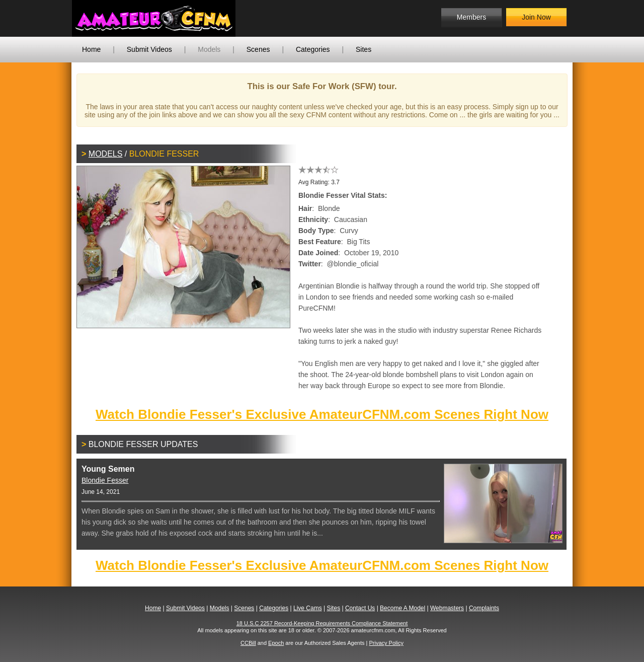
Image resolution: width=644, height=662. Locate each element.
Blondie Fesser (105, 480)
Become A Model (403, 608)
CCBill (248, 643)
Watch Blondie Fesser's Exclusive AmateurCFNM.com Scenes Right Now (322, 414)
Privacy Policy (386, 643)
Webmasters (447, 608)
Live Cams (308, 608)
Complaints (484, 608)
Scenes (258, 49)
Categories (313, 49)
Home (91, 49)
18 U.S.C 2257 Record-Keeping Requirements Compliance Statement (322, 623)
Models (209, 49)
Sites (364, 49)
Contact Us (360, 608)
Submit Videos (149, 49)
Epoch (276, 643)
